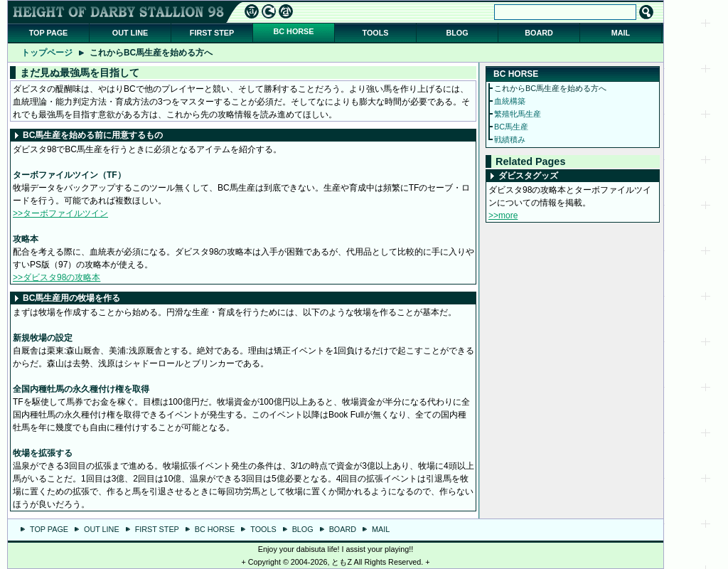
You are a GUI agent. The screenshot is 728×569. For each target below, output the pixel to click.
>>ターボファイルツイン (60, 213)
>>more (503, 216)
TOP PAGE (49, 33)
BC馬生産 (511, 127)
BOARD (539, 33)
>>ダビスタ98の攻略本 (57, 277)
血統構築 (510, 101)
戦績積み (510, 139)
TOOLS (376, 33)
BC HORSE (294, 31)
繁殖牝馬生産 (518, 114)
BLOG (457, 33)
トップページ (47, 53)
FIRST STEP (212, 33)
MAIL (621, 33)
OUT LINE (130, 33)
